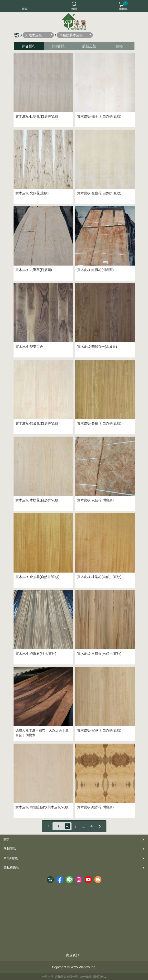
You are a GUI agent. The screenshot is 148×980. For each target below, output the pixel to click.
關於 (7, 839)
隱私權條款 (11, 868)
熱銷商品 (10, 849)
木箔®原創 (11, 858)
